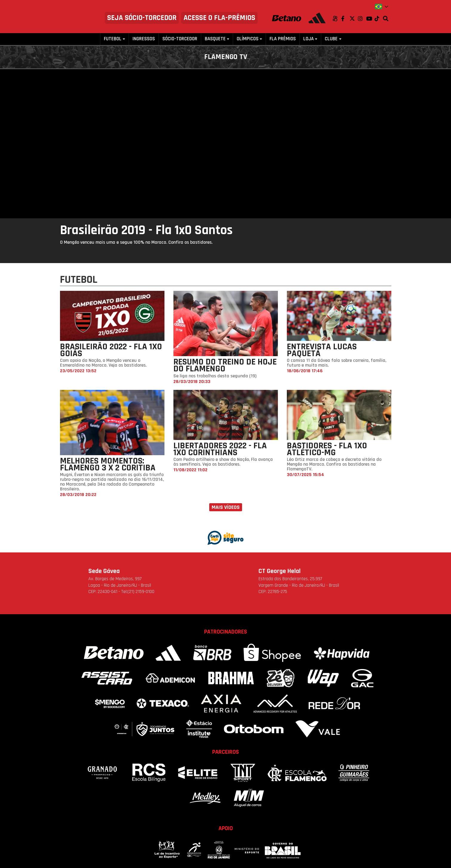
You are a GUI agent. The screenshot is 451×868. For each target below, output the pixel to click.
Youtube (370, 18)
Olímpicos (248, 39)
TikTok (379, 18)
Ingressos (144, 39)
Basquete (215, 39)
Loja (308, 39)
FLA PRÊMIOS (283, 39)
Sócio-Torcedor (180, 39)
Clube (331, 39)
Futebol (113, 39)
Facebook (345, 18)
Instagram (362, 18)
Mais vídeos (226, 507)
